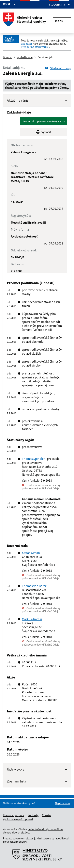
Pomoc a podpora (14, 815)
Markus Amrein (32, 619)
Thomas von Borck (34, 586)
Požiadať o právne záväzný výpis (44, 121)
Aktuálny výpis (37, 100)
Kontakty (33, 815)
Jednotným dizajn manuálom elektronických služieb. (33, 831)
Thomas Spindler (33, 459)
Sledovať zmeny (58, 68)
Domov (7, 57)
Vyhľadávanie (25, 57)
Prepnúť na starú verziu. (35, 47)
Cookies (47, 815)
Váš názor (27, 44)
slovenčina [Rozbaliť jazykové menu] (59, 4)
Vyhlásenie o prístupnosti (18, 819)
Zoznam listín (37, 781)
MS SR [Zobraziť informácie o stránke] (9, 4)
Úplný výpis (37, 769)
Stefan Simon (31, 553)
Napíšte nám (62, 803)
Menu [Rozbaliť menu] (62, 21)
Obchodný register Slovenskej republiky (24, 19)
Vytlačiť (44, 132)
